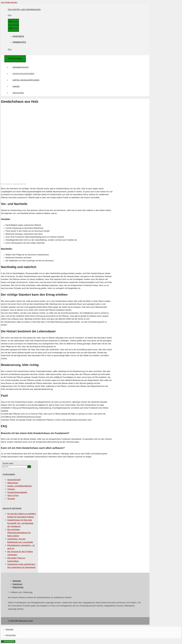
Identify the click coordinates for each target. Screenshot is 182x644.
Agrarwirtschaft (21, 67)
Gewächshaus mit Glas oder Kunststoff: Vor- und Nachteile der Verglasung (20, 523)
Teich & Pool (18, 93)
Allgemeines (13, 483)
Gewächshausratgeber (23, 74)
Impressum (17, 584)
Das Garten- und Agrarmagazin (24, 10)
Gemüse (16, 86)
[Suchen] (29, 467)
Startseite (18, 36)
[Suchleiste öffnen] (10, 16)
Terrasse (11, 499)
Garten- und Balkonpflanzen (26, 80)
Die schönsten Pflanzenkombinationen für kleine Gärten (19, 533)
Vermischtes (19, 42)
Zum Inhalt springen (9, 2)
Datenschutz (18, 587)
